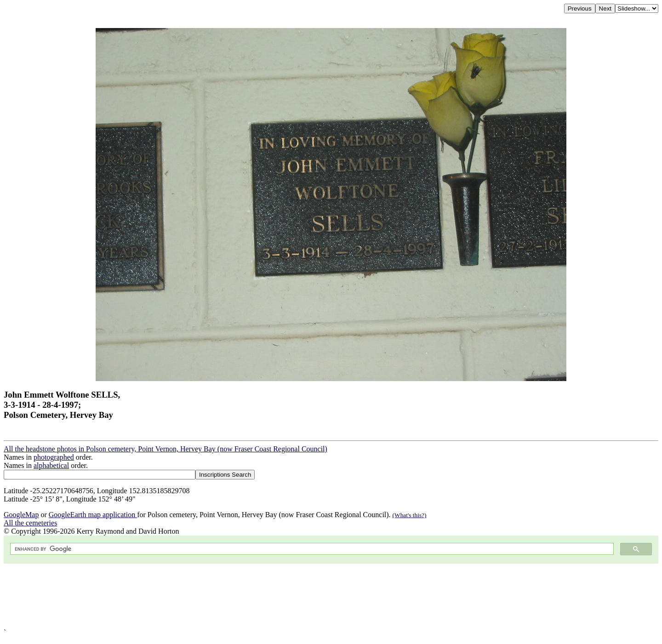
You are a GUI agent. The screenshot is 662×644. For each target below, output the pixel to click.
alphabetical (51, 465)
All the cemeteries (30, 523)
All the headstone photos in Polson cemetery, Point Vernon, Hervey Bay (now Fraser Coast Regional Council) (165, 449)
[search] (311, 549)
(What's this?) (410, 515)
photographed (54, 457)
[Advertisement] (280, 596)
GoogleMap (21, 515)
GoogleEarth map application (93, 515)
